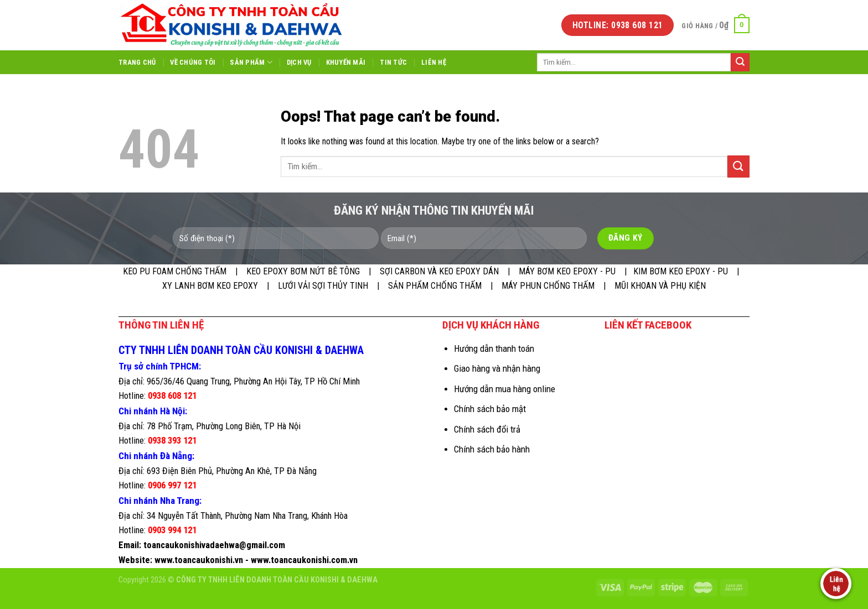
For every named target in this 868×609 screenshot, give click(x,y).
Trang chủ (137, 62)
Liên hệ (434, 62)
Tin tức (393, 62)
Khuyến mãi (346, 62)
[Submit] (740, 63)
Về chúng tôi (193, 62)
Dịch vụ (299, 62)
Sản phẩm (251, 62)
